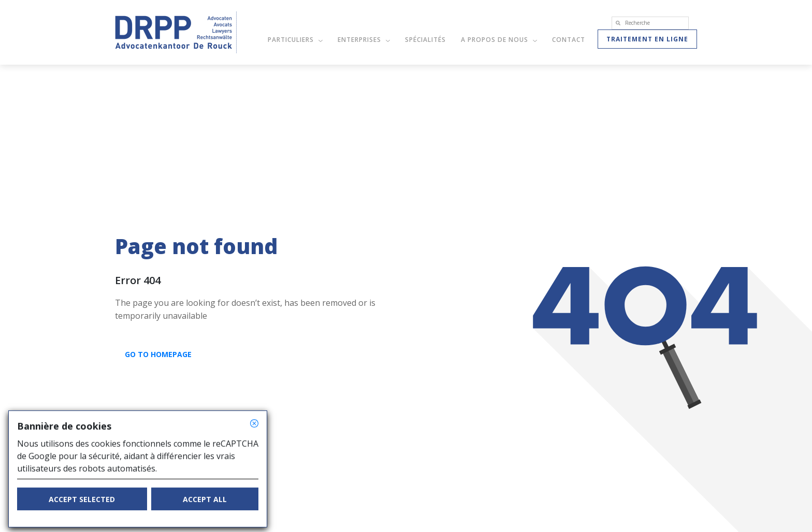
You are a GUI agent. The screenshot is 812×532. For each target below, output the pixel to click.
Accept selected (82, 507)
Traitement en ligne (647, 39)
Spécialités (425, 40)
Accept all (205, 507)
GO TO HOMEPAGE (158, 354)
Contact (569, 40)
